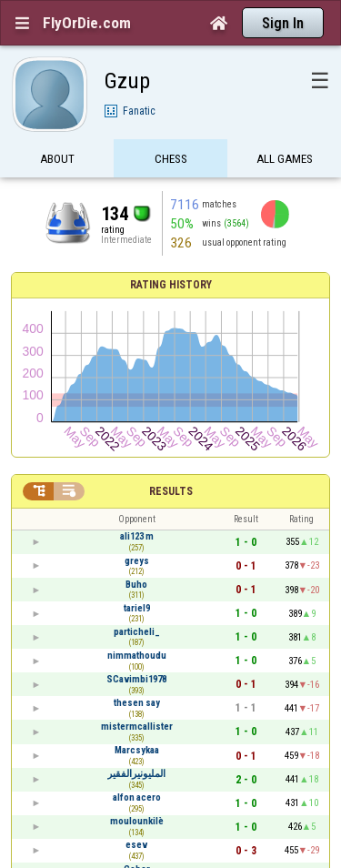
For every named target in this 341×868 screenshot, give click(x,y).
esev (136, 845)
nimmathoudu (137, 656)
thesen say (137, 703)
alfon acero (137, 797)
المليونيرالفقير (136, 774)
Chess (171, 161)
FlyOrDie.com (87, 23)
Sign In (283, 23)
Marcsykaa (137, 750)
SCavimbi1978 (136, 679)
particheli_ (137, 632)
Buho (136, 585)
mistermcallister (137, 727)
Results (171, 491)
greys (137, 561)
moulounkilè (137, 821)
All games (285, 161)
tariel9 (137, 608)
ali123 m (137, 536)
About (57, 161)
